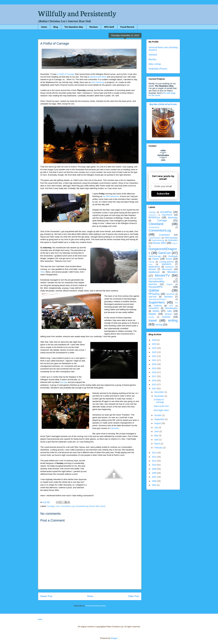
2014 (154, 389)
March (157, 444)
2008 (154, 473)
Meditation (170, 267)
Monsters (173, 272)
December (159, 392)
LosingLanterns (167, 262)
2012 (154, 457)
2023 (154, 352)
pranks (151, 317)
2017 (154, 376)
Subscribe (163, 194)
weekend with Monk (98, 77)
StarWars (168, 297)
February (159, 448)
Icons (169, 259)
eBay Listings (155, 64)
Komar (151, 262)
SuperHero (157, 302)
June (157, 431)
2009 (154, 469)
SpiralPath (170, 294)
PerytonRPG (156, 287)
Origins (170, 284)
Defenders (173, 240)
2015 (154, 385)
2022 (154, 356)
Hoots (156, 259)
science (166, 317)
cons (58, 506)
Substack (153, 55)
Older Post (134, 596)
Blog (56, 27)
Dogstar (175, 243)
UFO (171, 306)
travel (103, 506)
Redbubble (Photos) (158, 69)
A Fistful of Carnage (66, 74)
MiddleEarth (154, 272)
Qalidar (154, 290)
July (156, 427)
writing (173, 320)
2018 (154, 372)
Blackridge (173, 218)
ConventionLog (82, 506)
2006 (154, 481)
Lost (150, 264)
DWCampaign (171, 238)
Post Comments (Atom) (96, 606)
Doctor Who (94, 506)
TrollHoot (158, 306)
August (158, 423)
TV (176, 303)
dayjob (152, 314)
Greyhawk (173, 256)
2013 (154, 453)
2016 (154, 381)
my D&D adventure (111, 196)
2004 (154, 485)
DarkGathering (158, 240)
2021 (154, 360)
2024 (154, 348)
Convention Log (67, 506)
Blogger (114, 638)
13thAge (152, 212)
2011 (154, 461)
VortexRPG (154, 308)
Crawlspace (164, 235)
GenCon (165, 253)
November (159, 396)
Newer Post (46, 596)
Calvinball (114, 428)
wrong (159, 325)
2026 (154, 340)
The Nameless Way (74, 27)
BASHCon (154, 218)
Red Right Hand (161, 410)
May (156, 435)
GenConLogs (155, 256)
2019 (154, 368)
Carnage (51, 506)
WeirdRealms (171, 308)
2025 (154, 344)
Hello (40, 619)
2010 (154, 465)
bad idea (64, 382)
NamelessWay (157, 281)
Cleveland (156, 224)
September (160, 419)
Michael (152, 269)
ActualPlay (166, 212)
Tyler (42, 272)
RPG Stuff (109, 27)
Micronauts (167, 269)
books (156, 311)
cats (169, 311)
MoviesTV (162, 275)
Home (44, 27)
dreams (168, 314)
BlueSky (152, 59)
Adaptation (153, 215)
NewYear (153, 284)
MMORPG (167, 264)
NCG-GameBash (156, 279)
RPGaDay (154, 294)
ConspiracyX (154, 227)
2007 (154, 477)
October (158, 415)
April (157, 440)
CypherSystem (155, 238)
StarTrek (153, 297)
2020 (154, 364)
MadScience (154, 267)
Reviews (94, 27)
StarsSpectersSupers (157, 299)
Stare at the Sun (161, 406)
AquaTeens (167, 215)
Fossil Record (127, 27)
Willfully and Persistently (77, 13)
